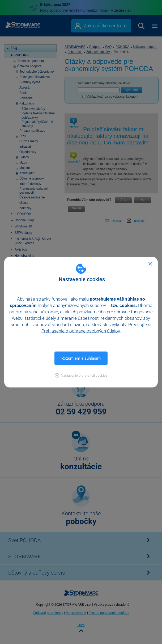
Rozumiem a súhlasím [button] (81, 358)
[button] (81, 375)
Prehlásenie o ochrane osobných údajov (81, 331)
